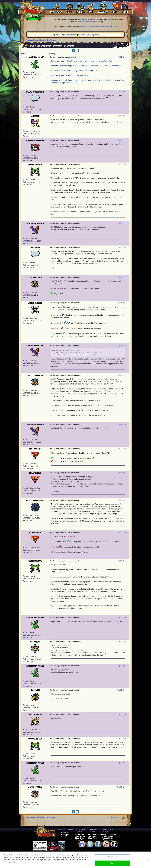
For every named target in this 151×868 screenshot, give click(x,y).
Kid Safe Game (93, 831)
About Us (65, 836)
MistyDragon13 (35, 303)
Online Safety (93, 834)
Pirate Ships (80, 838)
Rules (97, 35)
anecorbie (35, 116)
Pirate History (108, 836)
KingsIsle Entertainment (111, 1)
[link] (71, 846)
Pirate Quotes (108, 840)
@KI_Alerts (114, 27)
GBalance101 (35, 473)
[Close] (147, 860)
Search (58, 35)
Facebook (95, 27)
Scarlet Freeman (35, 375)
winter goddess (35, 787)
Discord (84, 19)
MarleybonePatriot (35, 500)
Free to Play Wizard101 (65, 833)
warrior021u (35, 533)
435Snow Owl (35, 449)
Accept (112, 863)
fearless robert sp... (35, 346)
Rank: (26, 72)
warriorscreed (35, 165)
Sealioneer (35, 690)
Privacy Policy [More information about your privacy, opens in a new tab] (10, 862)
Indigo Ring (35, 248)
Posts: (26, 77)
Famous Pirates (108, 838)
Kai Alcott (35, 642)
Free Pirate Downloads (108, 834)
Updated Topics (70, 35)
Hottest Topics (85, 35)
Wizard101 (126, 1)
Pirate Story (80, 834)
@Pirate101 (86, 27)
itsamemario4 (35, 277)
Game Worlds (80, 836)
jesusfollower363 (35, 223)
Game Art (80, 840)
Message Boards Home (35, 40)
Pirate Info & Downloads (108, 831)
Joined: (27, 75)
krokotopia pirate (35, 57)
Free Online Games (65, 830)
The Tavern (51, 40)
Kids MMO (92, 836)
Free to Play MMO (80, 831)
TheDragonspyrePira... (35, 140)
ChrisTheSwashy (35, 715)
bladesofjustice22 (35, 92)
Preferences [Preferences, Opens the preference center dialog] (112, 857)
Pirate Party (92, 838)
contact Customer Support (87, 22)
